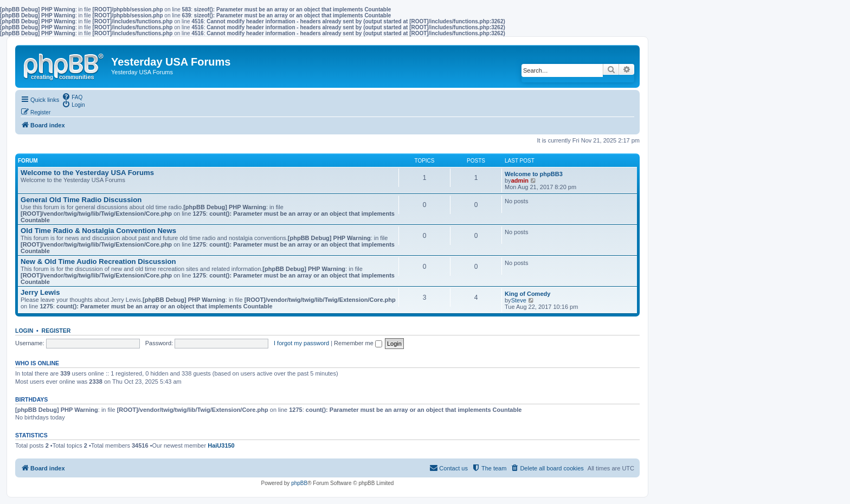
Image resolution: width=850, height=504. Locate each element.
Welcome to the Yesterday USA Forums (87, 173)
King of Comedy (527, 294)
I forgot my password (301, 343)
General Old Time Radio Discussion (81, 200)
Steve (519, 300)
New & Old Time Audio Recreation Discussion (98, 261)
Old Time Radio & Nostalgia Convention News (98, 231)
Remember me (358, 343)
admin (520, 180)
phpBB (299, 483)
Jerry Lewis (40, 292)
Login (24, 331)
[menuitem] (72, 96)
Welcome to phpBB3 (534, 174)
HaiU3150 (221, 445)
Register (56, 331)
